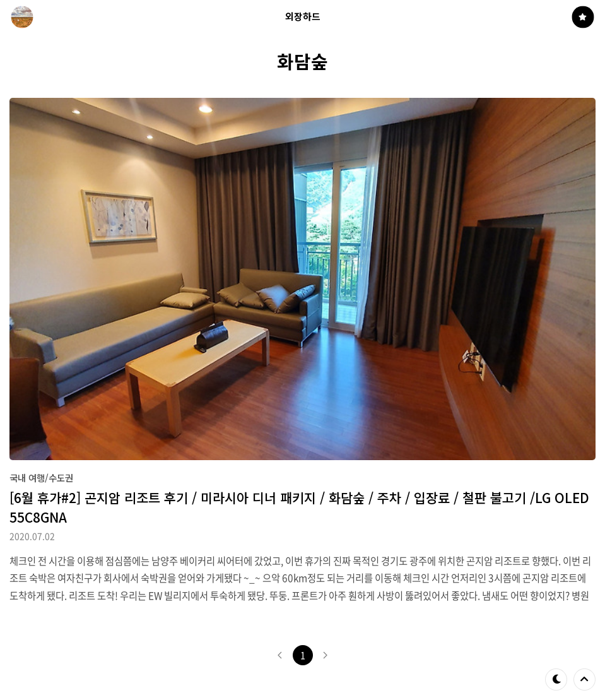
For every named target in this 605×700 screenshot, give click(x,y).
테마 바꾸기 (556, 679)
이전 (280, 655)
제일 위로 (584, 679)
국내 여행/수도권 (41, 478)
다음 (326, 655)
